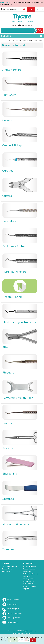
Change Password (30, 586)
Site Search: (1, 28)
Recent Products (29, 569)
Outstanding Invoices (31, 574)
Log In (40, 9)
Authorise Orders (29, 581)
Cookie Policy (24, 640)
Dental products (12, 40)
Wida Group (27, 633)
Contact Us (6, 571)
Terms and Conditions (10, 566)
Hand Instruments (24, 40)
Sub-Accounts (28, 584)
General (6, 563)
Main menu (22, 36)
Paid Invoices (28, 576)
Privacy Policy (7, 569)
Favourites (27, 571)
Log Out (26, 589)
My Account (28, 563)
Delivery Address (29, 579)
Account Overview (30, 566)
